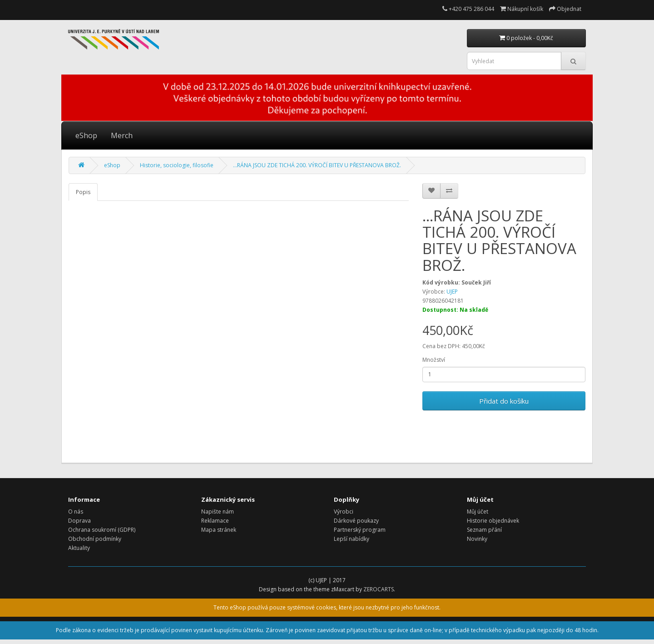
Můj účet (478, 512)
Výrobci (344, 512)
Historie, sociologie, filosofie (177, 165)
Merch (122, 135)
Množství (434, 360)
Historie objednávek (493, 521)
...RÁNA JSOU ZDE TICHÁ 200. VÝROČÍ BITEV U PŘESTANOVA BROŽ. (317, 165)
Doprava (79, 521)
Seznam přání (484, 530)
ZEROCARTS (379, 589)
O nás (76, 512)
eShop (86, 135)
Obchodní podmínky (95, 539)
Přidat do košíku (504, 401)
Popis (83, 192)
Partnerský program (360, 530)
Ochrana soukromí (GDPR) (102, 530)
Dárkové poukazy (356, 521)
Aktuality (79, 548)
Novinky (477, 539)
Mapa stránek (219, 530)
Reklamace (215, 521)
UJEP (452, 292)
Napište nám (218, 512)
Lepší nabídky (352, 539)
